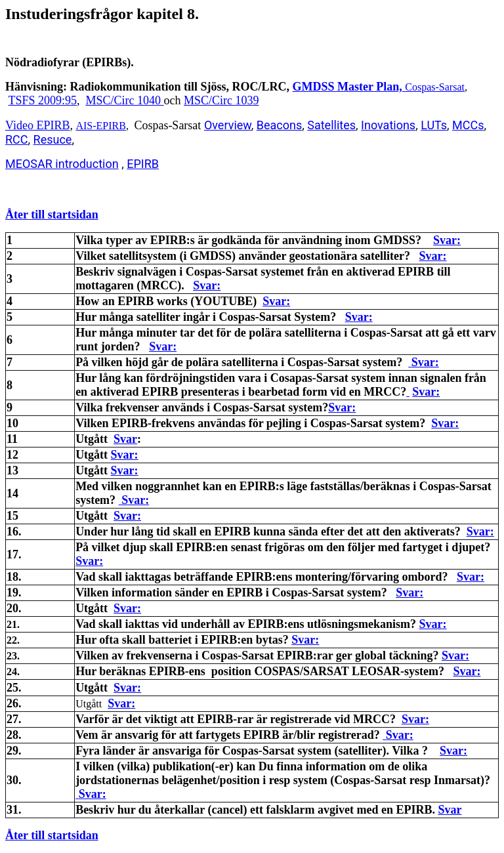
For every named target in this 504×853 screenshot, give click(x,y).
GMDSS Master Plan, (347, 87)
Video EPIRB (37, 125)
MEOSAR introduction (62, 164)
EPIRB (143, 164)
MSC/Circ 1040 (125, 100)
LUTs (434, 125)
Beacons (279, 125)
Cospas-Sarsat (435, 87)
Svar (125, 439)
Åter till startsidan (52, 215)
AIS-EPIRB (100, 126)
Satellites (331, 125)
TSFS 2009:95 (43, 100)
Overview (228, 125)
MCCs (468, 125)
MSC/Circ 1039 (221, 100)
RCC (17, 139)
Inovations (388, 125)
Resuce (53, 139)
